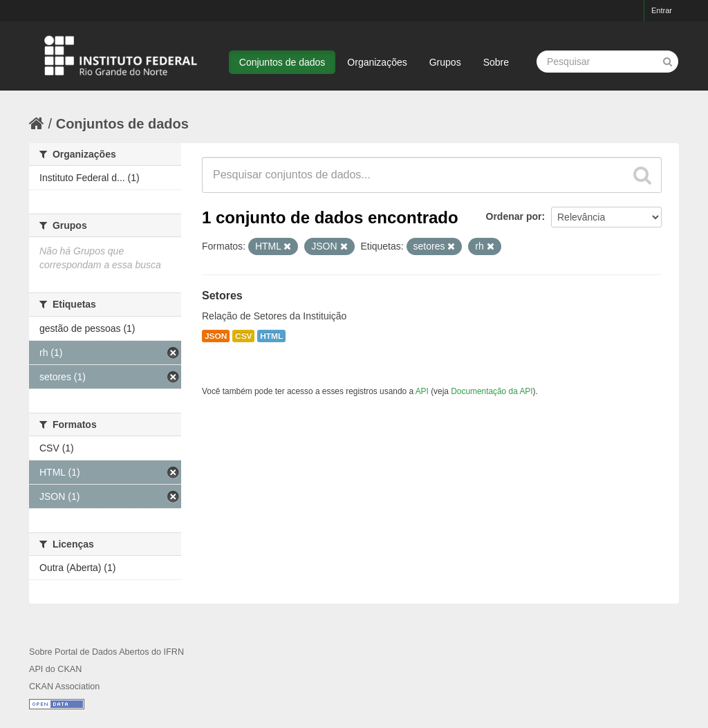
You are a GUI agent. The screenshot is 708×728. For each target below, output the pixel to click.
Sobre (496, 62)
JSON (216, 336)
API (422, 391)
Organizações (377, 62)
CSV (243, 336)
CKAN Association (64, 687)
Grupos (445, 62)
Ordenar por (514, 216)
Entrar (662, 10)
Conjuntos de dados (282, 62)
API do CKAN (55, 669)
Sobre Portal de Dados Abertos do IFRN (106, 652)
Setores (222, 296)
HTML (271, 336)
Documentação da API (492, 391)
